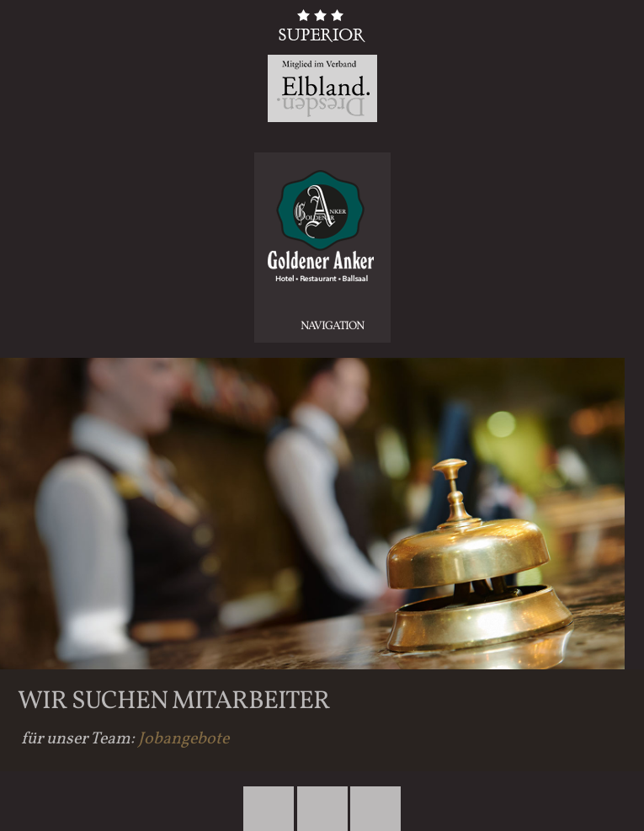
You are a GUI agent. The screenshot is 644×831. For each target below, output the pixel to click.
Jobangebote (184, 739)
